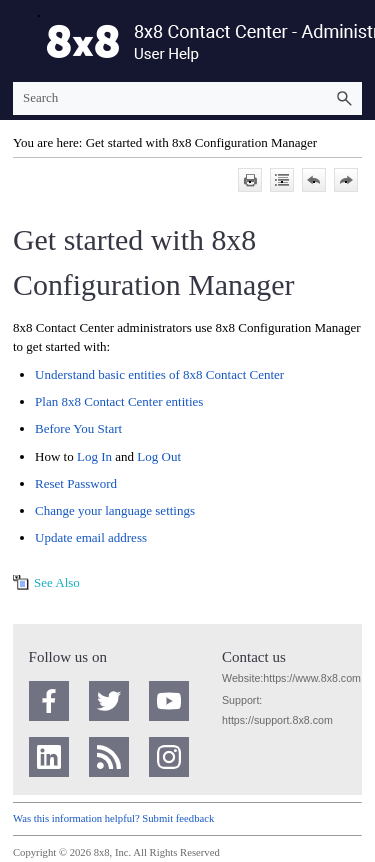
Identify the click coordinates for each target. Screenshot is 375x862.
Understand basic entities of (159, 374)
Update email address (91, 537)
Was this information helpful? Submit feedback (113, 818)
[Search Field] (187, 98)
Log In (94, 456)
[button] (344, 98)
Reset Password (76, 483)
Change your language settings (115, 510)
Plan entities (119, 401)
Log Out (159, 456)
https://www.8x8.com (312, 678)
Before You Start (78, 428)
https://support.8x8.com (277, 720)
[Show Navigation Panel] (24, 41)
